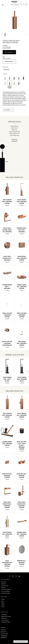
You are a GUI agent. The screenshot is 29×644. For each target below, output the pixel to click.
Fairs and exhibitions (6, 591)
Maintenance (4, 618)
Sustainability (4, 615)
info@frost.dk (4, 637)
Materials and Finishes (6, 616)
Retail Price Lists (5, 586)
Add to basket (10, 52)
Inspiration (4, 588)
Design (3, 605)
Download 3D (6, 70)
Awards (3, 603)
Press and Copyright (6, 593)
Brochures (4, 584)
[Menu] (3, 5)
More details (7, 110)
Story (2, 601)
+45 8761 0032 (4, 636)
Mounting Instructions (6, 622)
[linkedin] (19, 576)
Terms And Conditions (6, 589)
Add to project (10, 62)
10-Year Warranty (5, 620)
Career (3, 607)
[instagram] (13, 576)
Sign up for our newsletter (21, 642)
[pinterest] (16, 576)
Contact (3, 599)
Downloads (4, 582)
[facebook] (10, 576)
